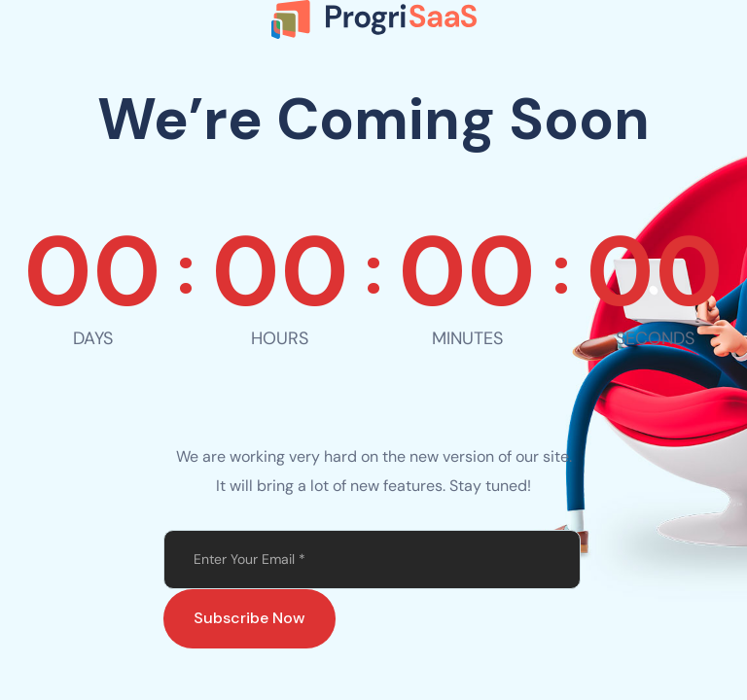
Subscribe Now (249, 618)
